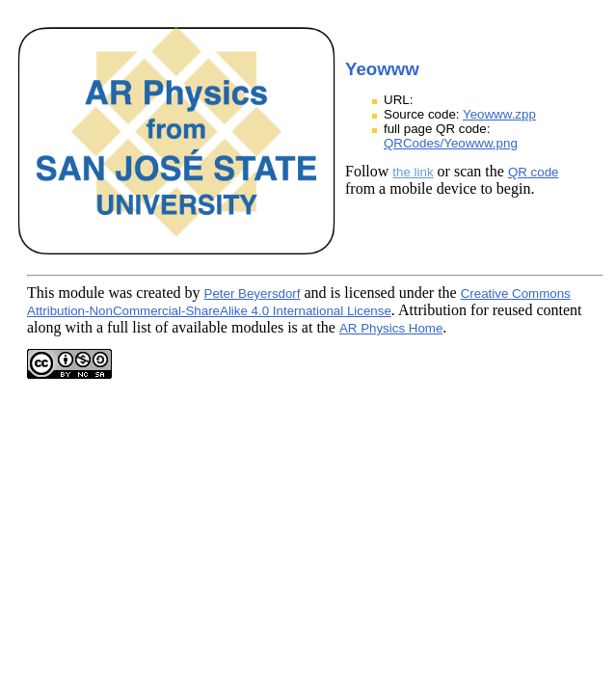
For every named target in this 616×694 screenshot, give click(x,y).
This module (66, 293)
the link (413, 172)
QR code (534, 172)
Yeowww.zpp (499, 114)
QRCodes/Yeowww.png (451, 143)
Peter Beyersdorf (253, 294)
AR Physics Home (391, 328)
